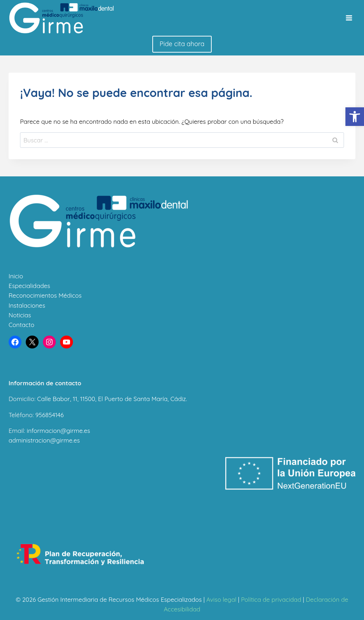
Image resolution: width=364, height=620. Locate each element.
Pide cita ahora (182, 44)
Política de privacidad (271, 599)
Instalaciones (27, 305)
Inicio (16, 276)
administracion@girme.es (44, 440)
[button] (355, 117)
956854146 (50, 415)
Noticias (20, 315)
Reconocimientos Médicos (45, 295)
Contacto (21, 325)
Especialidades (29, 286)
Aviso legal (221, 599)
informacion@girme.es (58, 431)
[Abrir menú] (349, 18)
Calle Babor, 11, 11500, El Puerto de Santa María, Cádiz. (112, 399)
